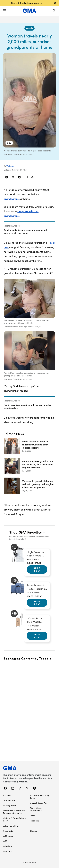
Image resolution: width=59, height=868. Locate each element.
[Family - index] (29, 28)
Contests (7, 795)
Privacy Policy (10, 805)
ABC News (8, 836)
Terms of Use (9, 800)
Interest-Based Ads (39, 803)
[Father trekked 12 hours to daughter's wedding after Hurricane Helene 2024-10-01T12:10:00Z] (29, 446)
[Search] (54, 11)
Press (32, 816)
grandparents (12, 199)
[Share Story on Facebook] (7, 177)
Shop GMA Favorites (26, 532)
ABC (5, 841)
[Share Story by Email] (26, 177)
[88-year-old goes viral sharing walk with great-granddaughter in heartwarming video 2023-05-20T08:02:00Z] (29, 486)
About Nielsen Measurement (36, 809)
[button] (4, 11)
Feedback (34, 821)
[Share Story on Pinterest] (20, 177)
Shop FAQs (8, 831)
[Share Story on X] (13, 177)
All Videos (8, 846)
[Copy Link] (33, 177)
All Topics (7, 851)
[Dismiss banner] (55, 3)
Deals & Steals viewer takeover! (27, 3)
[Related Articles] (29, 229)
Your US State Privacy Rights (39, 796)
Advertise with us (11, 826)
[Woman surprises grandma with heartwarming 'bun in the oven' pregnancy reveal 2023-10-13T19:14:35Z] (29, 466)
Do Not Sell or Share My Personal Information (14, 812)
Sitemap (34, 831)
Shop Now (37, 569)
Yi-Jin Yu (10, 166)
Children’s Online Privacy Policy (14, 819)
